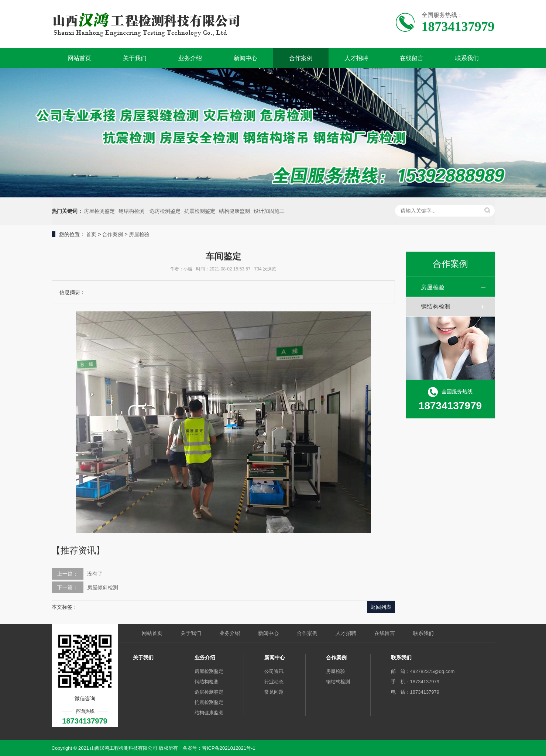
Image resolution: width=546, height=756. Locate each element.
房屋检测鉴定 (99, 211)
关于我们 (135, 58)
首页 (91, 234)
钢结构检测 (132, 211)
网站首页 (79, 58)
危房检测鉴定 (165, 211)
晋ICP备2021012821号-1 (229, 748)
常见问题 (274, 692)
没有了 (95, 574)
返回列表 (381, 607)
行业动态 (274, 682)
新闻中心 (245, 58)
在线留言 (412, 58)
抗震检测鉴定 (200, 211)
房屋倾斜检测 (103, 587)
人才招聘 (356, 58)
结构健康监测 (234, 211)
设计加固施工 (269, 211)
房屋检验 (139, 234)
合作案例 (301, 58)
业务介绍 (190, 58)
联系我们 (467, 58)
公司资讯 (274, 671)
